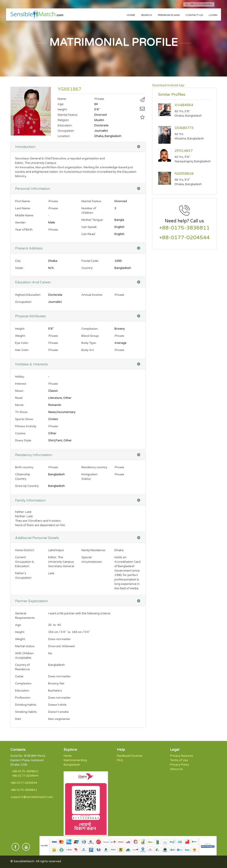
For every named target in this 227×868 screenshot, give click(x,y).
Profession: (23, 698)
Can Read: (88, 234)
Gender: (21, 223)
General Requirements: (25, 616)
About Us (176, 769)
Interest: (21, 384)
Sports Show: (24, 419)
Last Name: (23, 208)
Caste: (20, 676)
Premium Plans (169, 15)
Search (146, 15)
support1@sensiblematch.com (32, 797)
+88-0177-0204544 (184, 238)
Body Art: (88, 350)
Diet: (18, 719)
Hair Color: (22, 350)
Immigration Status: (89, 477)
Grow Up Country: (27, 486)
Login (213, 15)
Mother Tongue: (92, 220)
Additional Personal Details (37, 538)
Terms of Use (179, 760)
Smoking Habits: (26, 712)
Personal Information (33, 189)
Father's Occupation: (23, 576)
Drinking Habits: (26, 705)
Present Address (29, 248)
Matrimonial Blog (75, 760)
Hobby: (20, 377)
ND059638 (184, 174)
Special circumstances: (92, 560)
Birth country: (24, 467)
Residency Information (34, 455)
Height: (20, 329)
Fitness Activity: (26, 426)
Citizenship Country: (23, 477)
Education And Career (33, 282)
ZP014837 (184, 151)
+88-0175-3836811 (199, 4)
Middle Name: (24, 216)
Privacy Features (182, 756)
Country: (87, 268)
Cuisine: (21, 433)
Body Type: (89, 343)
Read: (19, 398)
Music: (20, 391)
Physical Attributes (30, 316)
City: (18, 261)
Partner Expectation (31, 601)
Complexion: (90, 329)
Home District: (25, 550)
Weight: (20, 336)
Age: (18, 625)
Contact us (194, 15)
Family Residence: (94, 550)
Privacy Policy (180, 765)
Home (131, 15)
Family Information (30, 500)
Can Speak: (89, 227)
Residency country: (95, 467)
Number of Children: (89, 211)
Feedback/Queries (130, 756)
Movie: (20, 405)
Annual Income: (92, 295)
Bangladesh (72, 765)
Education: (22, 691)
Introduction (25, 147)
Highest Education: (28, 295)
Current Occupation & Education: (25, 562)
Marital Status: (92, 201)
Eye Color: (22, 343)
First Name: (23, 201)
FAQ (120, 760)
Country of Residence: (23, 667)
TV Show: (22, 412)
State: (19, 268)
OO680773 (184, 128)
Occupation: (23, 302)
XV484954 (184, 105)
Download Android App (168, 85)
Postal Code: (90, 261)
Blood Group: (90, 336)
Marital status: (25, 646)
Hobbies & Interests (31, 364)
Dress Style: (23, 441)
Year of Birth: (24, 230)
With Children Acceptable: (24, 656)
